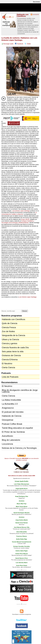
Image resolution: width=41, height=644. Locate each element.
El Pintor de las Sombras (13, 432)
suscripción (36, 14)
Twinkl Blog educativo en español (17, 428)
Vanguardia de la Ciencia (14, 335)
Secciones (36, 2)
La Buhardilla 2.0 (10, 404)
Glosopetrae (8, 420)
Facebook (20, 44)
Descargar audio (8, 44)
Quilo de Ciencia (10, 323)
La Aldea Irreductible (11, 400)
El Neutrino (7, 363)
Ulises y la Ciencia (10, 339)
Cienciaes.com (14, 9)
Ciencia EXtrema (10, 360)
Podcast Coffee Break (12, 424)
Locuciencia (7, 444)
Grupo (25, 219)
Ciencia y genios (10, 343)
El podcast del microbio (13, 412)
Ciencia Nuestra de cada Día (15, 347)
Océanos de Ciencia (11, 355)
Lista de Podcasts (10, 377)
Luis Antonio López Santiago (21, 211)
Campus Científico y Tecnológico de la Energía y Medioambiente (18, 222)
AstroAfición (7, 436)
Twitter (29, 44)
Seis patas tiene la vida (13, 351)
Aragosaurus (8, 408)
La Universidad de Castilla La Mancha (19, 213)
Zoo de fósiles (8, 331)
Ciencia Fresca (9, 327)
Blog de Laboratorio (11, 440)
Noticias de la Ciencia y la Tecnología (19, 448)
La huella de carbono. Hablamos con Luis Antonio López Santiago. (19, 39)
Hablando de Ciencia (12, 416)
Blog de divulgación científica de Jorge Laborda (20, 391)
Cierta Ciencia (8, 367)
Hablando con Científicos (23, 15)
